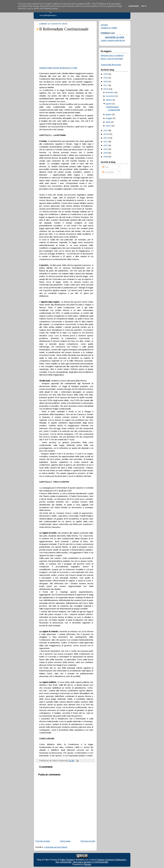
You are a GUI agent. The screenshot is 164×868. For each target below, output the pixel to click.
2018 (106, 81)
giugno (109, 114)
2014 (106, 134)
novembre (110, 96)
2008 (106, 157)
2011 (106, 145)
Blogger (87, 864)
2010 (106, 149)
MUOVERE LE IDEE (115, 37)
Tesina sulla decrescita (111, 65)
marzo (108, 126)
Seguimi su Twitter (109, 28)
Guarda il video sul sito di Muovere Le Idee (58, 68)
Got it (144, 6)
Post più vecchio (88, 841)
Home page (65, 841)
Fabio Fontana (67, 860)
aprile (108, 122)
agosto (109, 104)
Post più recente (43, 841)
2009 (106, 153)
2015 (106, 130)
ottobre (109, 100)
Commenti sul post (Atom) (56, 847)
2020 (106, 74)
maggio (109, 118)
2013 (106, 138)
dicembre (110, 92)
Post (106, 167)
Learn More (134, 6)
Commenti (108, 172)
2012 (106, 142)
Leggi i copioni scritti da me (113, 40)
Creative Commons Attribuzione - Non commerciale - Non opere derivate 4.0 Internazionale (91, 861)
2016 (106, 89)
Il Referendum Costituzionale (64, 29)
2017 (106, 85)
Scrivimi (104, 25)
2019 (106, 78)
